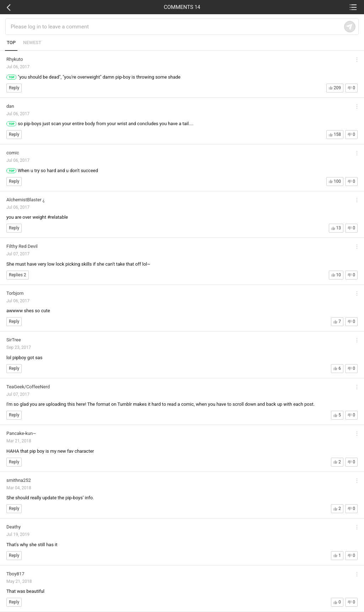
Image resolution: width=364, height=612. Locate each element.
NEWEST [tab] (32, 42)
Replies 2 (18, 275)
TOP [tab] (11, 42)
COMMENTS (182, 7)
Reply (14, 88)
